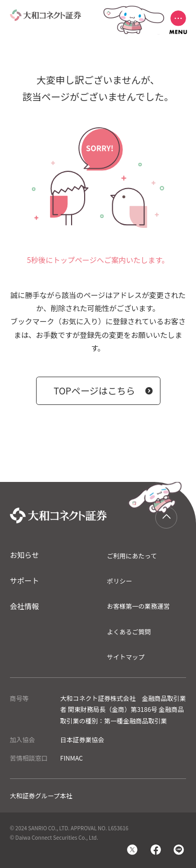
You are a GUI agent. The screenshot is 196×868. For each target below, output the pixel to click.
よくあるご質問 (129, 631)
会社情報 (25, 606)
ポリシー (119, 581)
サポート (25, 580)
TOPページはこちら (94, 391)
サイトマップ (125, 657)
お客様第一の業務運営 (138, 606)
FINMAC (71, 758)
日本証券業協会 (82, 739)
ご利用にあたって (132, 556)
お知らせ (25, 555)
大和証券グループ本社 (41, 795)
